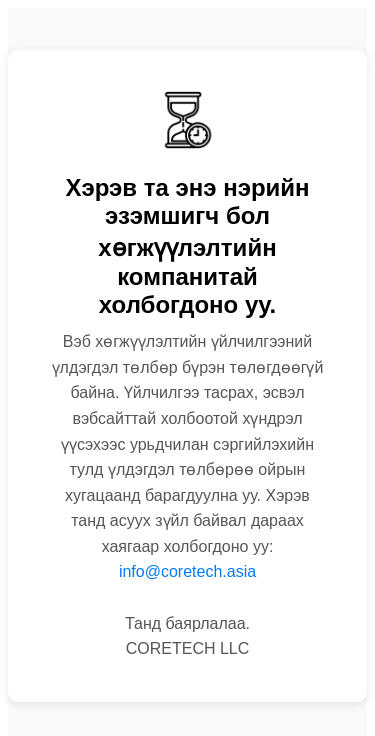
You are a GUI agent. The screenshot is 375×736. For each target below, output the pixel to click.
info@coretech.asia (187, 571)
